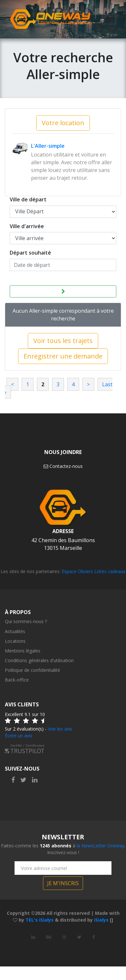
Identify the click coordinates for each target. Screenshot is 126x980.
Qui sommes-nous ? (26, 621)
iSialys (101, 920)
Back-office (17, 680)
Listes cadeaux (110, 571)
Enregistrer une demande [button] (63, 356)
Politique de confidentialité (32, 670)
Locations (15, 641)
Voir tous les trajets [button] (63, 341)
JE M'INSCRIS (63, 883)
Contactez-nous (63, 466)
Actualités (15, 631)
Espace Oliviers (77, 571)
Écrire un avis (19, 736)
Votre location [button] (63, 123)
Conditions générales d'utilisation (39, 660)
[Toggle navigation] (109, 20)
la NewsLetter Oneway (100, 846)
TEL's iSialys (40, 920)
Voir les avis (60, 729)
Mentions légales (23, 651)
